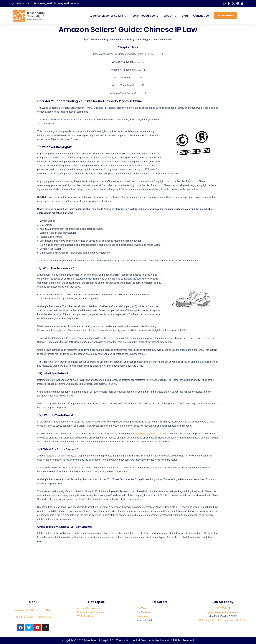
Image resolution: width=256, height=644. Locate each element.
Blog (185, 16)
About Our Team (24, 617)
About (170, 16)
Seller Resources (146, 16)
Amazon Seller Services (28, 610)
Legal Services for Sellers (108, 16)
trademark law (158, 434)
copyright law (142, 434)
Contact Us (201, 16)
